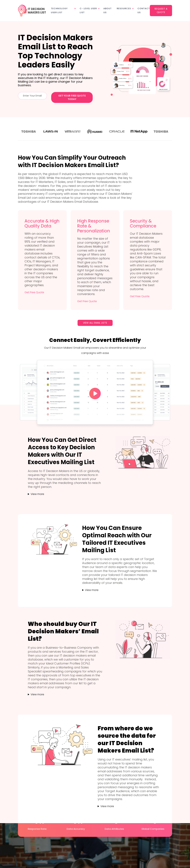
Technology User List (59, 10)
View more (37, 494)
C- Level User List (88, 10)
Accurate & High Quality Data (42, 223)
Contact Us (144, 10)
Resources (124, 8)
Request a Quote (161, 10)
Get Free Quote (34, 292)
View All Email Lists (95, 323)
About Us (108, 10)
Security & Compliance (143, 223)
